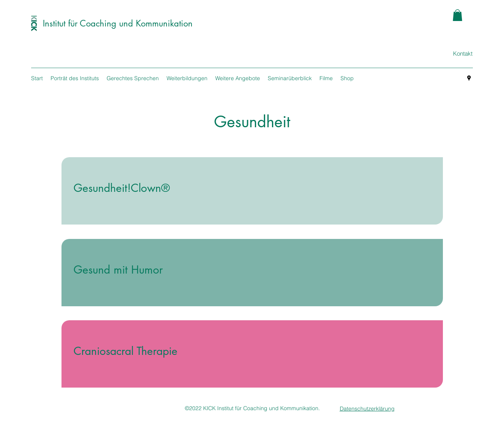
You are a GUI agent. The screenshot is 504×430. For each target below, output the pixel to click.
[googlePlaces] (469, 78)
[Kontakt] (463, 54)
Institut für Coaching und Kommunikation (118, 23)
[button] (457, 15)
